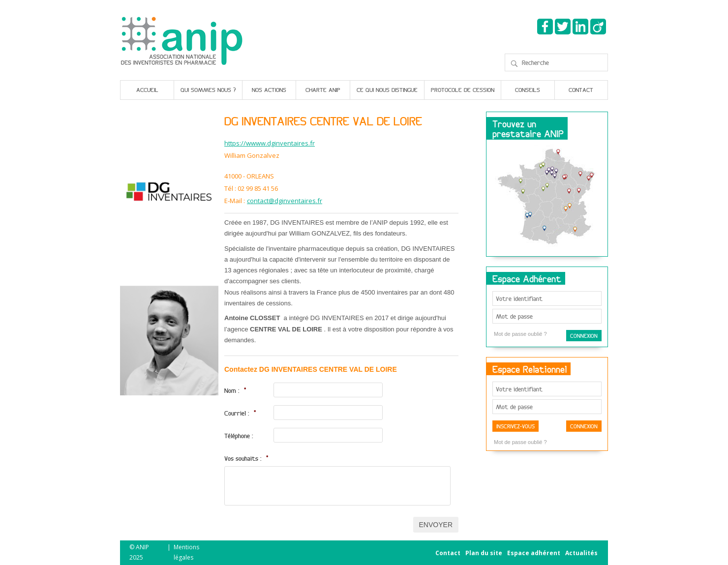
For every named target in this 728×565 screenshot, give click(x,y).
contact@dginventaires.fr (285, 201)
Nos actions (269, 90)
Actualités (581, 553)
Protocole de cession (463, 90)
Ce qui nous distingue (387, 90)
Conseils (528, 90)
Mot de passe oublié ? (520, 334)
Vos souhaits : (246, 458)
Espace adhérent (534, 553)
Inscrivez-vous (516, 426)
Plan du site (484, 553)
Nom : (235, 390)
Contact (581, 90)
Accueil (147, 90)
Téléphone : (239, 436)
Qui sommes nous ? (208, 90)
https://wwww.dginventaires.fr (270, 143)
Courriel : (240, 413)
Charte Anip (323, 90)
